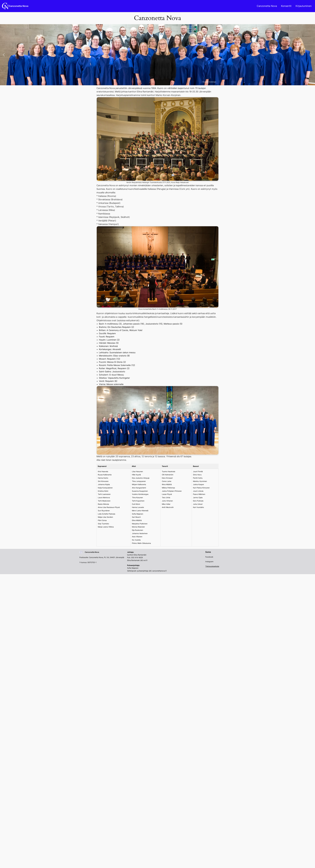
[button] (4, 55)
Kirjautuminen (304, 6)
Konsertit (286, 6)
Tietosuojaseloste (212, 566)
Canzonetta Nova (19, 6)
